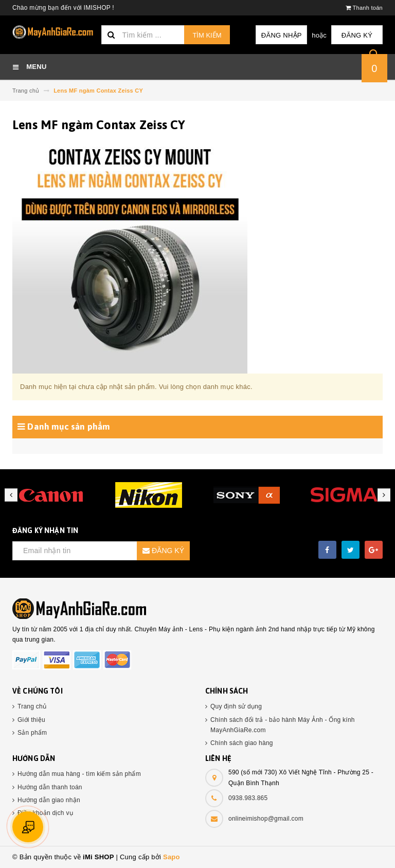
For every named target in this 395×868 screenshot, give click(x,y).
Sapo (172, 857)
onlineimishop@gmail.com (266, 819)
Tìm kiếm (207, 35)
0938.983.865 (248, 798)
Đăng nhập (282, 35)
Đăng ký (357, 35)
